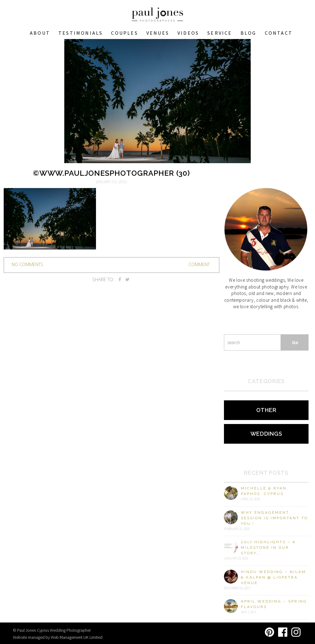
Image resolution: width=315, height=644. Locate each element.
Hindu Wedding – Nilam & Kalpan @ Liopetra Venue (273, 577)
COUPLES (124, 33)
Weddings (266, 434)
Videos (188, 33)
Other (266, 410)
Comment (199, 264)
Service (220, 33)
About (40, 33)
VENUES (158, 33)
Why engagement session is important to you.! (274, 518)
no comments (27, 264)
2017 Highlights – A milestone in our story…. (268, 548)
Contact (279, 33)
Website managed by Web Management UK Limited (58, 637)
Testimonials (81, 33)
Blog (249, 33)
